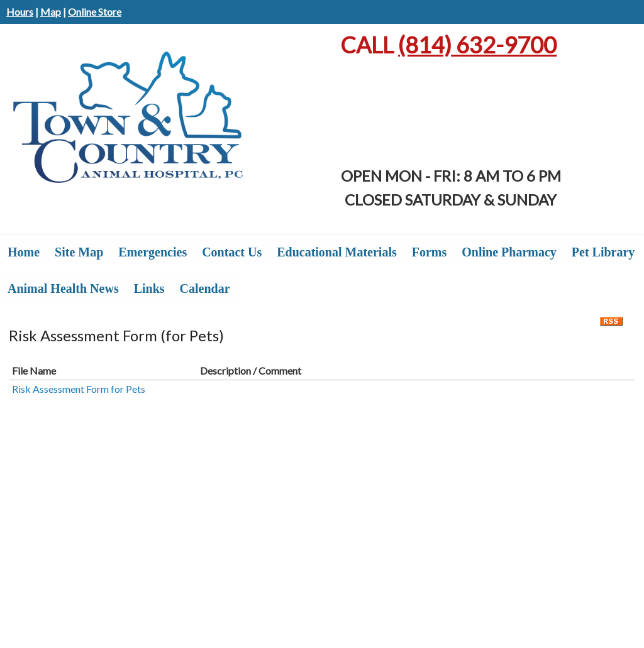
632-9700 (477, 45)
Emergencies (153, 252)
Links (149, 288)
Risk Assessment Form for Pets (79, 389)
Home (24, 252)
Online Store (95, 12)
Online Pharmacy (509, 252)
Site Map (79, 252)
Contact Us (232, 252)
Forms (430, 252)
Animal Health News (63, 288)
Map (51, 12)
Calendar (205, 288)
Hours (20, 12)
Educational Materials (337, 252)
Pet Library (603, 252)
